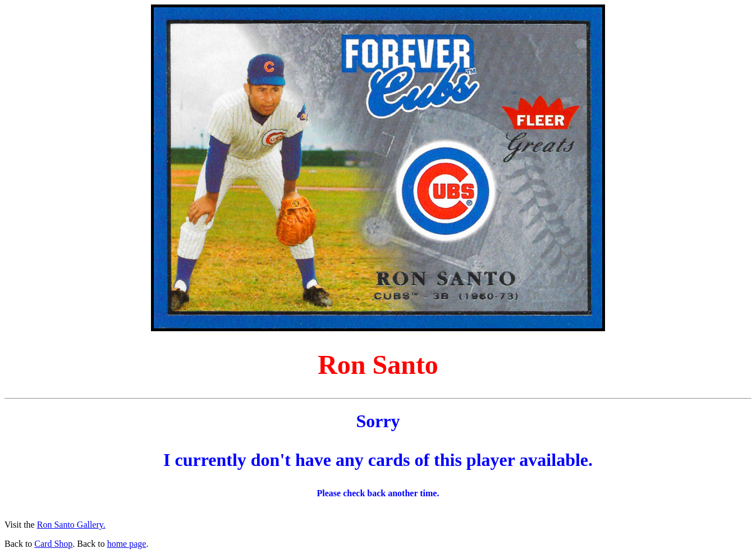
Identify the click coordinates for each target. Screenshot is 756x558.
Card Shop (53, 544)
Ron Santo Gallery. (71, 525)
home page (127, 544)
